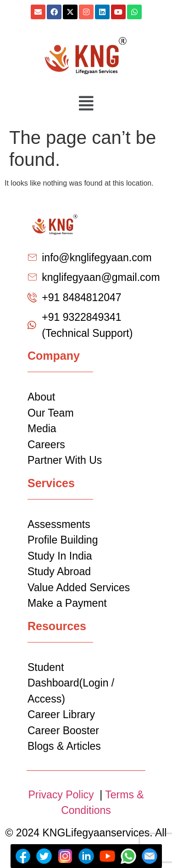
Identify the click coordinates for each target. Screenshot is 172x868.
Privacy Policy (62, 795)
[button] (86, 104)
